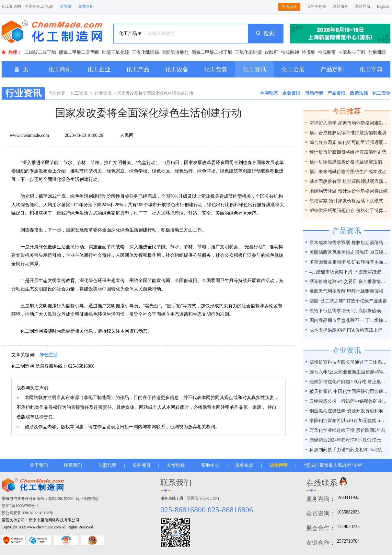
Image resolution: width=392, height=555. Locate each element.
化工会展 (293, 69)
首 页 (21, 69)
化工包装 (215, 69)
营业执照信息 (87, 499)
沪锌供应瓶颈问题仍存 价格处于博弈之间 (349, 211)
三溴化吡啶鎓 (145, 52)
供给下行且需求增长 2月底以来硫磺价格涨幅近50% (349, 311)
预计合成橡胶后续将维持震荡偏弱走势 (348, 133)
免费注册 (86, 6)
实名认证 (289, 6)
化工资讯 (254, 69)
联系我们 (73, 465)
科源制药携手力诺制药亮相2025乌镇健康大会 (349, 450)
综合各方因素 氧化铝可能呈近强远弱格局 (349, 142)
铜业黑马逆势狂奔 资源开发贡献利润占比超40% (349, 411)
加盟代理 (107, 465)
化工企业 (99, 69)
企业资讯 (291, 93)
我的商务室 (317, 6)
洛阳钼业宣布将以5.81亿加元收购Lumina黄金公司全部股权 (349, 421)
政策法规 (359, 93)
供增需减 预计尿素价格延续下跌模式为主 (349, 201)
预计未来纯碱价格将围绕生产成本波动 (348, 172)
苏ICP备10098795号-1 (20, 506)
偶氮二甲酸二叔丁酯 (212, 52)
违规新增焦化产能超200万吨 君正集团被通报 (349, 382)
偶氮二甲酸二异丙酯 (79, 52)
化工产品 (138, 69)
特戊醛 (308, 52)
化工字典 (371, 69)
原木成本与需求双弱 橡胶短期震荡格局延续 (349, 243)
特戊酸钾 (290, 52)
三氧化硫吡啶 (248, 52)
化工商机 (60, 69)
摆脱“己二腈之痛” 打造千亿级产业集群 (348, 301)
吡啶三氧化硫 (116, 52)
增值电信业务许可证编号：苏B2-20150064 (38, 499)
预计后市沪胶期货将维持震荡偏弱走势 (348, 152)
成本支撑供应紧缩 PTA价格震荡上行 (346, 330)
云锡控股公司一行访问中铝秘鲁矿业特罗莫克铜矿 (349, 401)
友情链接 (176, 465)
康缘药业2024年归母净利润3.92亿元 (345, 440)
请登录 (66, 6)
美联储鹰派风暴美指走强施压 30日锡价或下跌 (349, 252)
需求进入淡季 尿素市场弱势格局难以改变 (349, 123)
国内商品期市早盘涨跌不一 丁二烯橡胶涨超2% (349, 320)
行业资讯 (103, 93)
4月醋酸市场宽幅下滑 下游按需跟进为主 (349, 272)
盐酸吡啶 (377, 52)
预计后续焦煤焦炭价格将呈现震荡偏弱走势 (349, 162)
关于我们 (39, 465)
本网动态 (269, 93)
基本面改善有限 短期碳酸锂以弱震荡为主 (349, 181)
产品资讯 (336, 93)
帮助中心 (210, 465)
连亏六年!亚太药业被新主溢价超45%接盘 (349, 372)
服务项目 (142, 465)
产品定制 (332, 69)
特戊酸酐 (327, 52)
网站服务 (340, 6)
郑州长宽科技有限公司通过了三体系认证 (349, 362)
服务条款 (244, 465)
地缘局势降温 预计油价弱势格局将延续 (349, 191)
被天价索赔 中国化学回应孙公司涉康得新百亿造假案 (349, 391)
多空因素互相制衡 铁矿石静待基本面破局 (349, 262)
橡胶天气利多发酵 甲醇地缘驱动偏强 (346, 291)
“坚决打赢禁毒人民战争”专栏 (333, 465)
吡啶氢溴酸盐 (175, 52)
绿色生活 (49, 355)
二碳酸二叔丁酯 (40, 52)
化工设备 (177, 69)
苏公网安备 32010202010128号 (27, 513)
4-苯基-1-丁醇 (352, 52)
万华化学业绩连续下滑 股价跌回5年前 (347, 430)
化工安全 (381, 93)
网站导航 (363, 6)
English (383, 6)
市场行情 (314, 93)
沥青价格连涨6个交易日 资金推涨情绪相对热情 (349, 282)
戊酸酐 (271, 52)
